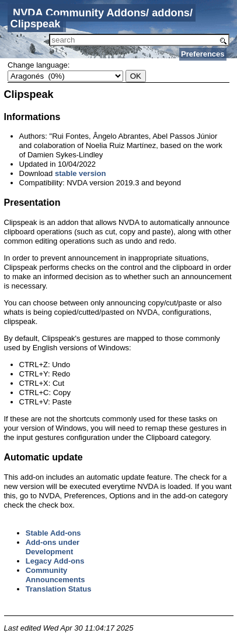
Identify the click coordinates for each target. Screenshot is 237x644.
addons (171, 13)
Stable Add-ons (53, 533)
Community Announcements (55, 575)
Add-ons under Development (53, 547)
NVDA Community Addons (79, 13)
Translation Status (59, 589)
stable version (80, 173)
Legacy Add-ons (55, 561)
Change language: (39, 65)
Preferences (203, 54)
